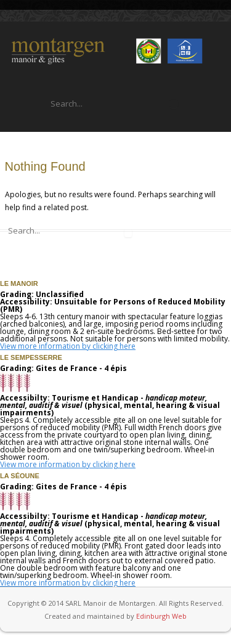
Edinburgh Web (161, 616)
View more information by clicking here (68, 346)
